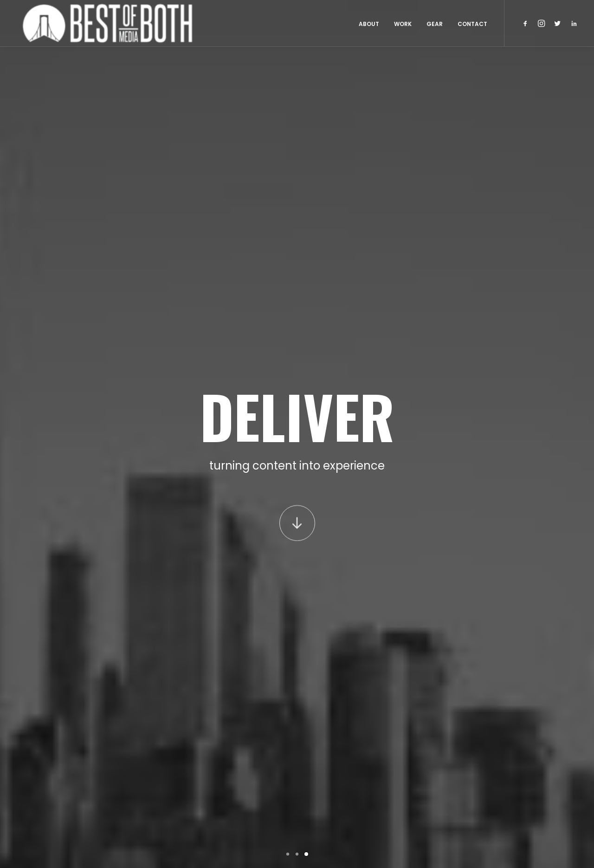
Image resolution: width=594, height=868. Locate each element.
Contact (472, 24)
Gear (435, 24)
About (369, 24)
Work (403, 24)
